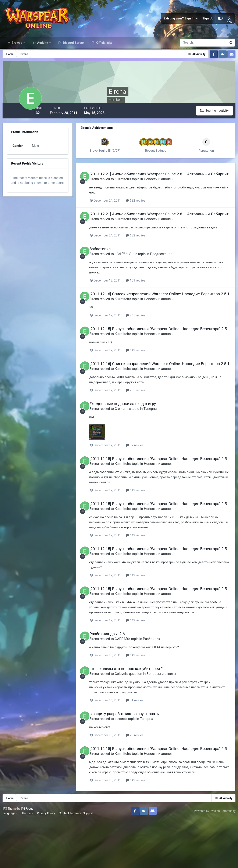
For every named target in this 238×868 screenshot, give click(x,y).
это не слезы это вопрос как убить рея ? (135, 713)
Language (11, 862)
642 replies (145, 373)
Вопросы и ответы (170, 718)
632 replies (145, 209)
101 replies (145, 294)
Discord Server (73, 48)
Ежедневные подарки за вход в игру (131, 431)
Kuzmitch (130, 188)
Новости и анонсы (167, 188)
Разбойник (160, 684)
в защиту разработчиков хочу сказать (133, 758)
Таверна (159, 435)
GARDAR (130, 684)
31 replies (144, 745)
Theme (28, 862)
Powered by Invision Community (214, 859)
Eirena (103, 188)
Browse (17, 48)
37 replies (144, 472)
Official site (104, 48)
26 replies (144, 780)
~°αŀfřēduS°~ (134, 267)
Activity (43, 48)
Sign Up (208, 21)
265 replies (145, 333)
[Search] (189, 48)
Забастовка (109, 262)
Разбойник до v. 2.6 (116, 679)
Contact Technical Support (77, 862)
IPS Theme (10, 857)
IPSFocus (28, 857)
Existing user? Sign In (181, 21)
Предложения (170, 267)
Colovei (129, 718)
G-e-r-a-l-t (130, 435)
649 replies (145, 700)
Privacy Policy (47, 862)
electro (128, 763)
